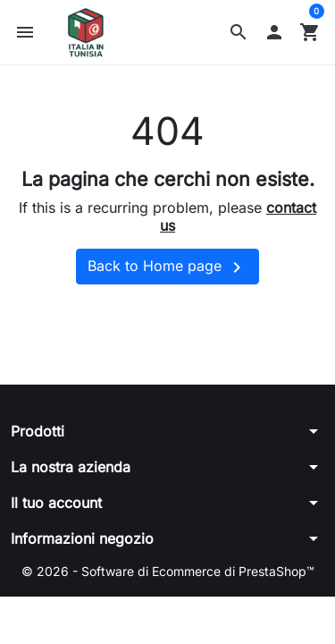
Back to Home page (167, 267)
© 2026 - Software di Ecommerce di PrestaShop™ (168, 571)
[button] (239, 32)
